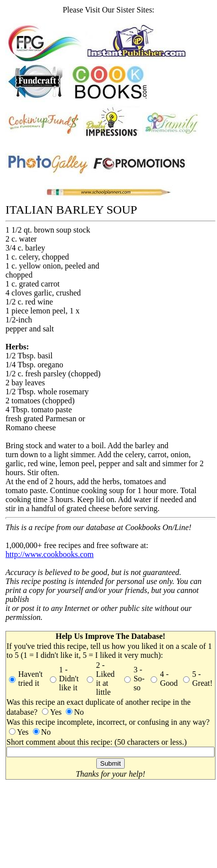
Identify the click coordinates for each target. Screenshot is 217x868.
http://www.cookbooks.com (50, 554)
